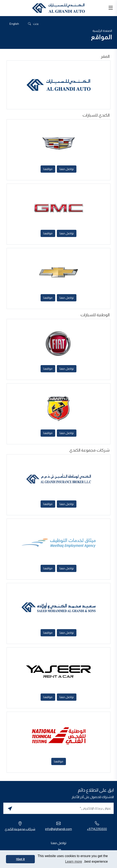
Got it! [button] (20, 859)
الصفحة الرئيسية (102, 31)
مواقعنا (48, 169)
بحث (33, 24)
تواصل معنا (67, 169)
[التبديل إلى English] (14, 24)
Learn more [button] (74, 862)
